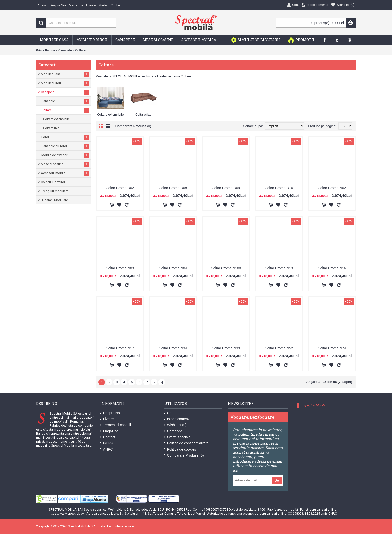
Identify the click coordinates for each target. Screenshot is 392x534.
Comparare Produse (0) (133, 126)
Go (277, 480)
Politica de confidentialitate (186, 443)
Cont (169, 413)
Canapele (65, 50)
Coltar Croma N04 (173, 268)
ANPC (107, 450)
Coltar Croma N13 (279, 268)
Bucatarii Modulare (54, 200)
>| (162, 382)
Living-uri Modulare (55, 191)
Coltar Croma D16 (279, 188)
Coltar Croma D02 (120, 188)
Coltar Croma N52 (279, 348)
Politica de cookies (180, 450)
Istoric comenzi (177, 419)
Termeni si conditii (116, 425)
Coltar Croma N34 (173, 348)
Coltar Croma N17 (120, 348)
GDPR (107, 443)
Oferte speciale (177, 437)
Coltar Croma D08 (173, 188)
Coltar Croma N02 (332, 188)
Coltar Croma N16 (332, 268)
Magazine (109, 431)
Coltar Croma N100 (226, 268)
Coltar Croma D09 (226, 188)
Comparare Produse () (184, 456)
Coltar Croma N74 (332, 348)
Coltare (80, 50)
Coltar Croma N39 (226, 348)
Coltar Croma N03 (120, 268)
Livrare (107, 419)
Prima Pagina (45, 50)
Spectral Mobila (314, 405)
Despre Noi (110, 413)
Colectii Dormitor (53, 182)
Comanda (173, 431)
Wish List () (175, 425)
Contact (108, 437)
